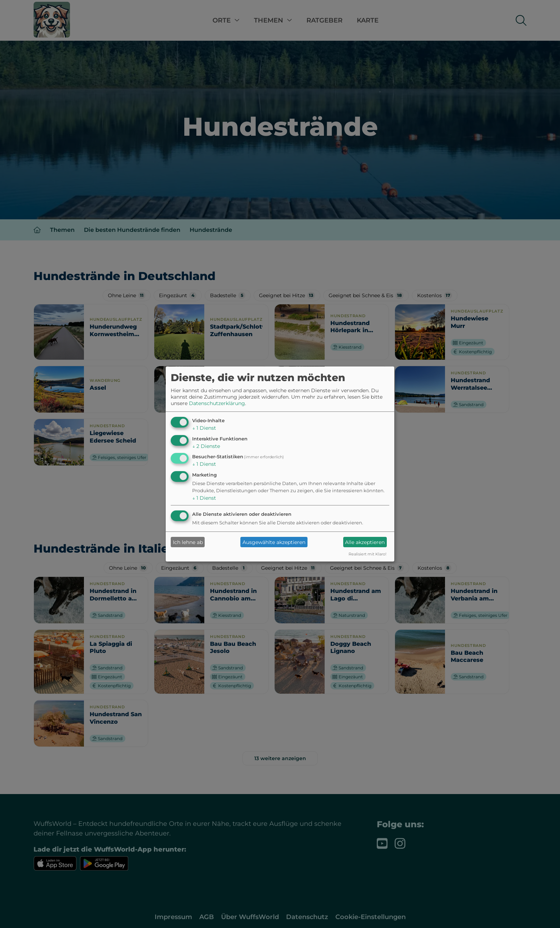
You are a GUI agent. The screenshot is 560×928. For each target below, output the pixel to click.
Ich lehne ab (188, 542)
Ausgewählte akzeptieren (274, 542)
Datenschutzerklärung (217, 403)
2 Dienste (206, 446)
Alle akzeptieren (365, 542)
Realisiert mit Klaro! (367, 554)
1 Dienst (204, 428)
